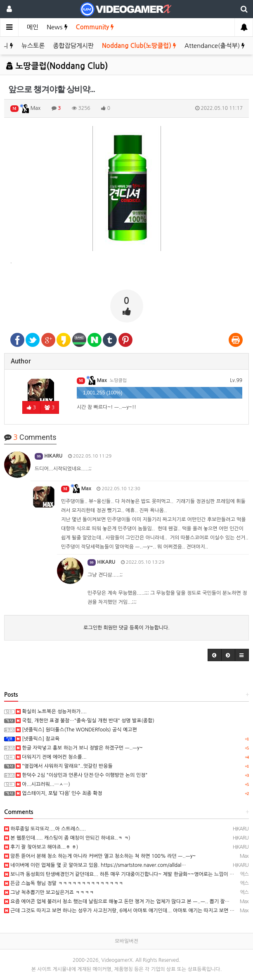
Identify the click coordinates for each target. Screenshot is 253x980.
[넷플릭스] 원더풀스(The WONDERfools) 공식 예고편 (76, 730)
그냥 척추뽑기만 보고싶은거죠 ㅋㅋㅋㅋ (49, 892)
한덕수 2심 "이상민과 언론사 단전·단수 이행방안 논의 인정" (82, 775)
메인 (33, 27)
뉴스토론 (33, 46)
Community (95, 27)
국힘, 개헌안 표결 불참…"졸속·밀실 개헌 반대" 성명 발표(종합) (85, 721)
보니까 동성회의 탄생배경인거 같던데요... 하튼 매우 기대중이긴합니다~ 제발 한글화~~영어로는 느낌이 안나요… (126, 874)
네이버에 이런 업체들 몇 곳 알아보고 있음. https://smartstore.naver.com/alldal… (95, 865)
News (57, 27)
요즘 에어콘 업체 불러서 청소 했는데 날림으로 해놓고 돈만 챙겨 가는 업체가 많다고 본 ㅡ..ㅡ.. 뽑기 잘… (117, 902)
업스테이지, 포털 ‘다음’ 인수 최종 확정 (59, 793)
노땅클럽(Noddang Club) (57, 66)
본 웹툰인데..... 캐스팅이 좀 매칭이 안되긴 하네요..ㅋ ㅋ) (67, 838)
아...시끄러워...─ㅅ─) (43, 784)
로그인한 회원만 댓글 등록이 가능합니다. (126, 628)
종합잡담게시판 (73, 46)
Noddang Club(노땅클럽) (139, 46)
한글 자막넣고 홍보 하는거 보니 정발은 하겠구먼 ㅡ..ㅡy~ (79, 748)
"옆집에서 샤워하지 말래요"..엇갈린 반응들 (64, 766)
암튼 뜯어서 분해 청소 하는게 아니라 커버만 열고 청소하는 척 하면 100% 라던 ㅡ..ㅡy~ (100, 856)
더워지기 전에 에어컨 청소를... (51, 757)
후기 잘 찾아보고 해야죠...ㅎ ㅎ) (41, 847)
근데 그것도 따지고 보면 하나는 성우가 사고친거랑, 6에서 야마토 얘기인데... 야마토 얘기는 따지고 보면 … (119, 911)
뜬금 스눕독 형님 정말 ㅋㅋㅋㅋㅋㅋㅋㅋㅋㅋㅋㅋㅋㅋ (64, 883)
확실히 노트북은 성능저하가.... (51, 712)
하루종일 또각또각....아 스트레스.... (45, 829)
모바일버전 (126, 941)
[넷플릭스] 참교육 (38, 739)
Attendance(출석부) (215, 46)
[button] (215, 655)
